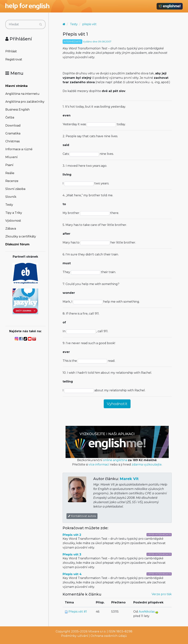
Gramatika (13, 133)
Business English (17, 110)
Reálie (10, 173)
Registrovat (14, 59)
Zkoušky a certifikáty (21, 236)
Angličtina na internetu (22, 94)
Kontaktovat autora (82, 516)
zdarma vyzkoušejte (147, 464)
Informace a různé (19, 149)
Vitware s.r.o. (97, 631)
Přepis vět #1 (78, 612)
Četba (10, 117)
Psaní (9, 165)
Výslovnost (13, 221)
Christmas (12, 141)
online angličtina (115, 460)
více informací (99, 464)
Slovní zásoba (15, 189)
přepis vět (89, 24)
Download (13, 126)
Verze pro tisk (162, 594)
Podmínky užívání (75, 636)
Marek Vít (129, 479)
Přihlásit (11, 51)
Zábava (11, 229)
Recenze (12, 181)
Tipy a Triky (14, 213)
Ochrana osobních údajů (109, 636)
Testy (9, 205)
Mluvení (11, 157)
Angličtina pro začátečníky (25, 102)
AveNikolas (147, 612)
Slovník (11, 197)
